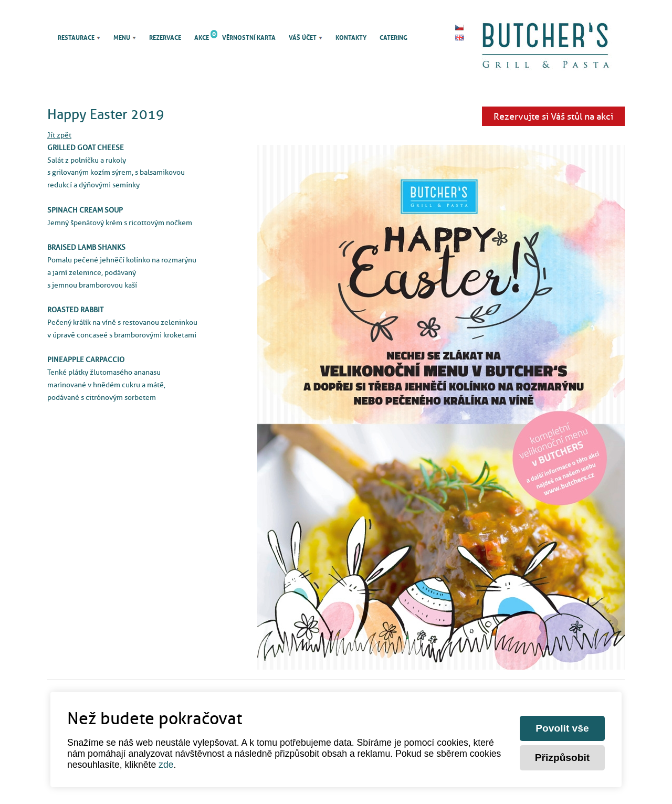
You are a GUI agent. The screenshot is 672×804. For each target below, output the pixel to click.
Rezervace (165, 38)
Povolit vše (562, 728)
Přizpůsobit (562, 758)
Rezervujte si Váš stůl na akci (553, 116)
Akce (202, 38)
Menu (122, 38)
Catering (393, 38)
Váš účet (303, 38)
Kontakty (351, 38)
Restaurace (76, 38)
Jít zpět (59, 135)
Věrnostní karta (249, 38)
